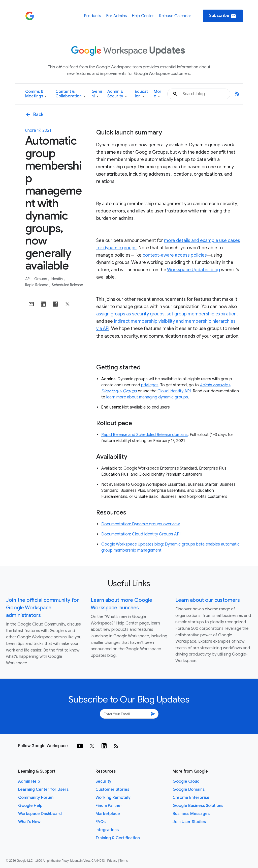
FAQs (101, 822)
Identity (57, 279)
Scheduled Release (67, 285)
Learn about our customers (208, 600)
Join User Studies (189, 822)
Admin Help (29, 781)
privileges (150, 385)
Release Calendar (175, 16)
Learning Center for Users (43, 790)
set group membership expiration (202, 314)
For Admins (117, 16)
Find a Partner (109, 806)
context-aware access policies (175, 255)
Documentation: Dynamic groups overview (140, 524)
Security (103, 781)
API (28, 279)
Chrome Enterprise (191, 798)
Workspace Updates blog (193, 270)
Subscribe (223, 16)
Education (141, 94)
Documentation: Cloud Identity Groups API (141, 534)
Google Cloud (186, 781)
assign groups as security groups (130, 314)
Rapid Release (37, 285)
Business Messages (191, 814)
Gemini (97, 94)
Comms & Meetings (36, 94)
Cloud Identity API (174, 391)
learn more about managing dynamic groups (147, 397)
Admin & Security (117, 94)
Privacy (112, 861)
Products (92, 16)
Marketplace (108, 814)
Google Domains (189, 790)
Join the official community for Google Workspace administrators (42, 608)
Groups (41, 279)
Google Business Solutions (198, 806)
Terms (124, 861)
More (158, 94)
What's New (29, 822)
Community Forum (36, 798)
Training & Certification (118, 838)
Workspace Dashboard (40, 814)
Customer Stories (112, 790)
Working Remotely (113, 798)
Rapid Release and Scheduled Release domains (144, 435)
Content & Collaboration (70, 94)
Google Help (30, 806)
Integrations (107, 830)
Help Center (143, 16)
